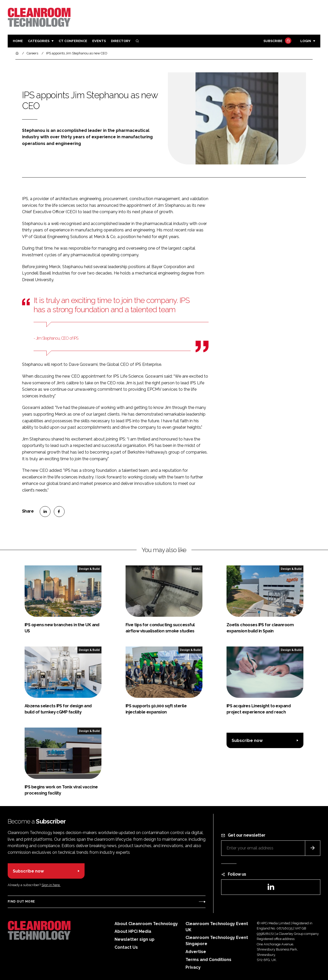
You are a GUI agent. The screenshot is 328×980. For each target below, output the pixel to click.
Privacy (193, 967)
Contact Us (126, 947)
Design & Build (89, 569)
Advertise (196, 952)
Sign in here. (51, 885)
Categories (39, 41)
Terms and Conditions (208, 960)
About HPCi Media (133, 931)
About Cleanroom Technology (146, 924)
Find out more (21, 901)
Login (306, 41)
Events (99, 41)
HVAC (197, 569)
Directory (121, 41)
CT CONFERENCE (73, 41)
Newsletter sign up (135, 939)
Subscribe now (247, 741)
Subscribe (277, 41)
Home (18, 41)
